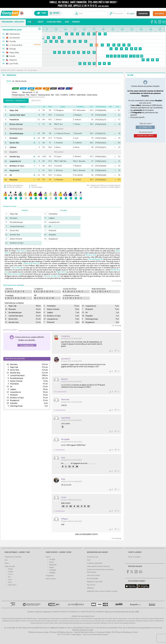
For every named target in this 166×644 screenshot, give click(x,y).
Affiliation (91, 588)
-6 (118, 371)
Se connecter (27, 346)
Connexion (143, 14)
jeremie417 (66, 359)
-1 (118, 351)
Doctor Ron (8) (17, 268)
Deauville (20, 70)
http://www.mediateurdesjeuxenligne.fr (96, 635)
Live (6, 560)
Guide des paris (10, 567)
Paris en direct (51, 579)
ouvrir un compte (145, 136)
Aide (89, 560)
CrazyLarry (65, 336)
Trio (9, 577)
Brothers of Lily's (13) (52, 276)
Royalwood (14, 171)
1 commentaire (59, 450)
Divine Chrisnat (16, 124)
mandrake (65, 400)
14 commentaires (60, 392)
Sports (48, 557)
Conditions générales (95, 563)
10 (142, 56)
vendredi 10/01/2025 (8, 70)
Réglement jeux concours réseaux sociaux (102, 591)
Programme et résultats (13, 557)
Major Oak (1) (22, 251)
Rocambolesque (16, 134)
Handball (52, 573)
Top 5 (10, 582)
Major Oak (14, 111)
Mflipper (65, 519)
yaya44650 (66, 418)
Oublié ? (132, 14)
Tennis (52, 562)
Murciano (13, 180)
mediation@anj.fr (76, 635)
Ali (11, 175)
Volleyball (53, 570)
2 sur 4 (10, 574)
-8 (118, 450)
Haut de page (115, 281)
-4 (118, 410)
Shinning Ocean (16, 129)
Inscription (159, 14)
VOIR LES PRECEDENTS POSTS (86, 534)
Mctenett (14, 138)
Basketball (53, 565)
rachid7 (64, 379)
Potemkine (14, 120)
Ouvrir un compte (134, 557)
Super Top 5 (12, 585)
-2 (118, 392)
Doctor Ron (14, 143)
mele (63, 479)
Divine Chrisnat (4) (14, 274)
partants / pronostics (16, 101)
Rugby (51, 568)
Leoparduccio (15, 161)
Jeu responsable (93, 579)
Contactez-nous (93, 557)
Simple (10, 569)
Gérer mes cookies (94, 575)
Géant (7, 563)
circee (64, 497)
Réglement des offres (95, 582)
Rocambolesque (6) (96, 259)
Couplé (10, 572)
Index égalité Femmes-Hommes (98, 567)
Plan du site (91, 585)
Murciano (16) (91, 255)
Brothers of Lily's (17, 166)
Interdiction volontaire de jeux (83, 616)
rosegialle (65, 439)
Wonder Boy (15, 157)
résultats (36, 101)
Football (52, 560)
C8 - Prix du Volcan (31, 70)
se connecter (145, 127)
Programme (50, 576)
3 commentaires (60, 410)
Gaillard (13, 147)
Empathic (13, 152)
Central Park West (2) (31, 264)
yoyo (63, 458)
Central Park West (17, 115)
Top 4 (10, 580)
